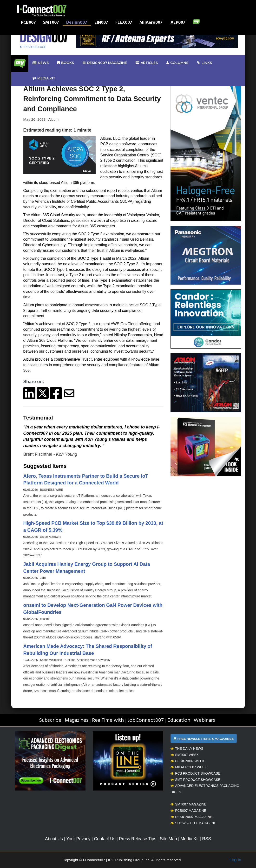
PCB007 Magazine (188, 811)
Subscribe (50, 720)
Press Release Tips (138, 839)
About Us (54, 839)
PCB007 (28, 23)
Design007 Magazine (191, 817)
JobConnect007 (146, 720)
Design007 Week (187, 761)
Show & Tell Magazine (193, 823)
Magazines (77, 720)
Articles (147, 63)
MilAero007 (151, 23)
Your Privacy (78, 839)
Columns (177, 63)
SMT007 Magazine (188, 804)
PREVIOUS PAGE (33, 47)
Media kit (44, 78)
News (41, 63)
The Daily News (187, 749)
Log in (235, 860)
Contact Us (105, 839)
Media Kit (189, 839)
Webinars (204, 720)
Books (66, 63)
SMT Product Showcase (195, 780)
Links (204, 63)
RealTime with (108, 720)
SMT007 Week (185, 755)
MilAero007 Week (189, 767)
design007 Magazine (105, 63)
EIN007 (101, 23)
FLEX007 (124, 23)
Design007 (77, 23)
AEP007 (178, 23)
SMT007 (51, 23)
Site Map (168, 839)
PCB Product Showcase (195, 773)
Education (179, 720)
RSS (207, 839)
